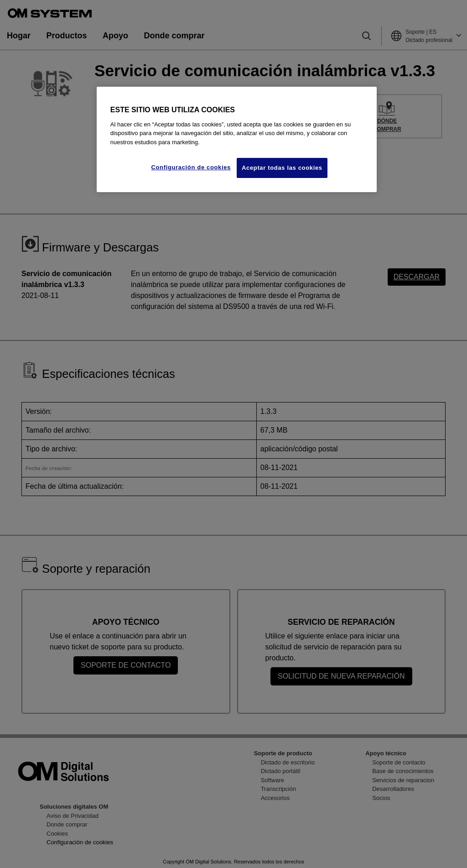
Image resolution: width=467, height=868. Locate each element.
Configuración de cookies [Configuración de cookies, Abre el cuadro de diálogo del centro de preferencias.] (191, 167)
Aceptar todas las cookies (282, 168)
